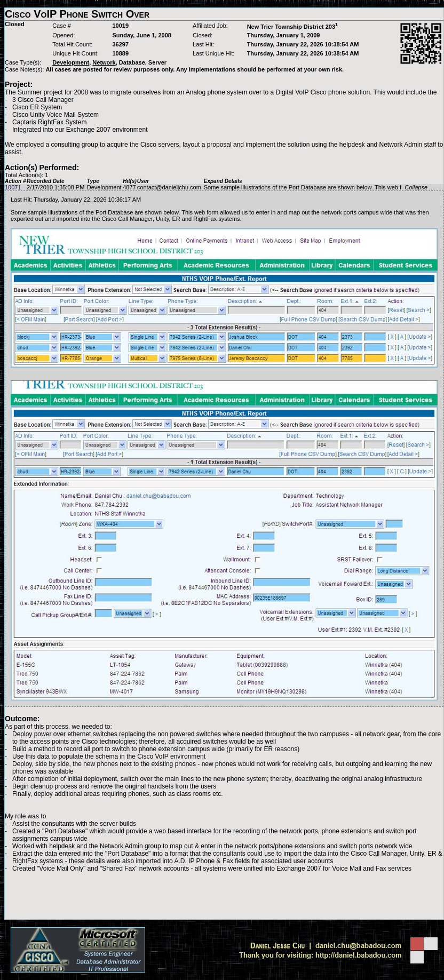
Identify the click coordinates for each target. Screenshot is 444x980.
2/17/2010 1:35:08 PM (55, 187)
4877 (129, 187)
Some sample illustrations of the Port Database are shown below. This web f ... (319, 187)
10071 (13, 187)
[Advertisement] (224, 896)
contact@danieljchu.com (169, 187)
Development (104, 187)
